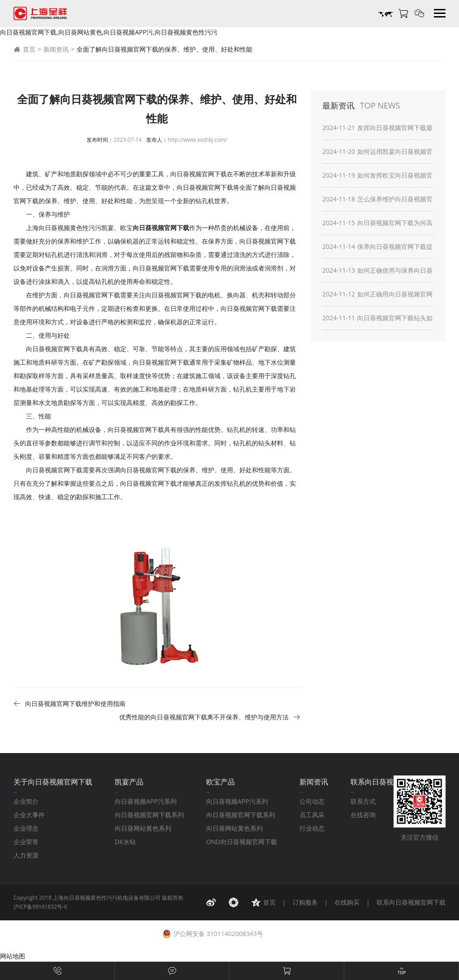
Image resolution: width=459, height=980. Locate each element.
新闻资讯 (56, 49)
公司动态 (312, 801)
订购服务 (305, 902)
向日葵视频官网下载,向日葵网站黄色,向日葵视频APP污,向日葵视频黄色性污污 (109, 32)
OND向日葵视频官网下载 (242, 842)
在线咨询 (363, 815)
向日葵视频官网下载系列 (149, 815)
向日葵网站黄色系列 (143, 828)
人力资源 (26, 855)
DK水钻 (125, 842)
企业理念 (26, 828)
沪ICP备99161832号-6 (40, 907)
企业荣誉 (26, 842)
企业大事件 (29, 815)
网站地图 (13, 956)
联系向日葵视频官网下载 (411, 902)
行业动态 (312, 828)
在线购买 (347, 902)
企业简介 (26, 801)
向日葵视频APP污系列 (146, 801)
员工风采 (312, 815)
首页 (24, 49)
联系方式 (363, 801)
